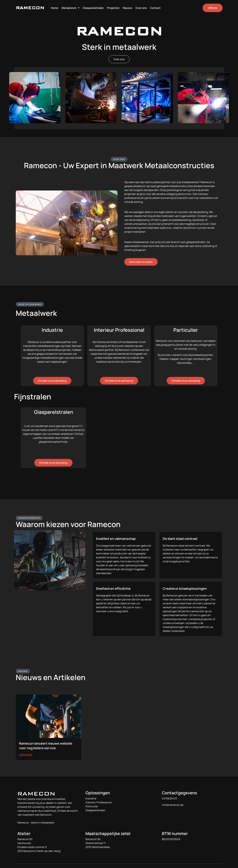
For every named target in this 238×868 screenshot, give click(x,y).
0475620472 (169, 798)
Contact (155, 8)
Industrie (91, 798)
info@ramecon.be (173, 805)
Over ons (141, 8)
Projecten (113, 8)
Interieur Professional (98, 802)
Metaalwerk (71, 8)
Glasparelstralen (93, 8)
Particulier (92, 806)
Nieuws (128, 8)
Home (55, 8)
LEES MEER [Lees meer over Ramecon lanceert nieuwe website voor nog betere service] (26, 755)
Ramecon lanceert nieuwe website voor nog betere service (46, 746)
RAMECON (30, 8)
